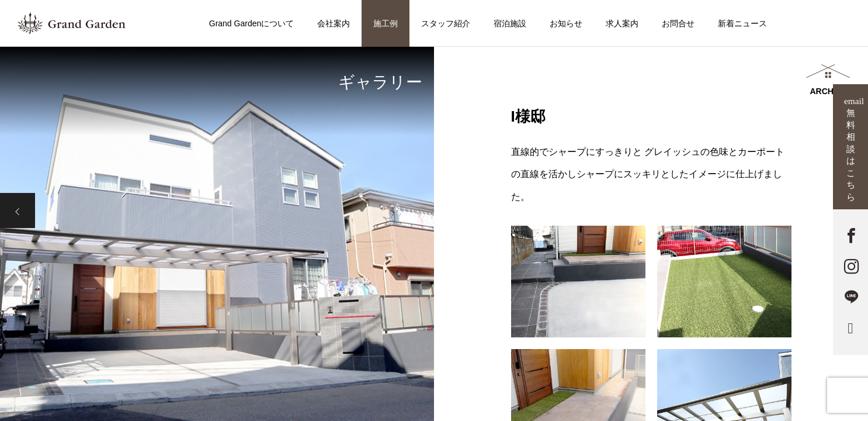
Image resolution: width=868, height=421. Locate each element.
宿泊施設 (510, 23)
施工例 (386, 23)
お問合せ (678, 23)
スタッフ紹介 (446, 23)
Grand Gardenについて (252, 23)
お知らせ (566, 23)
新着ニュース (742, 23)
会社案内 (334, 23)
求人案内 (622, 23)
